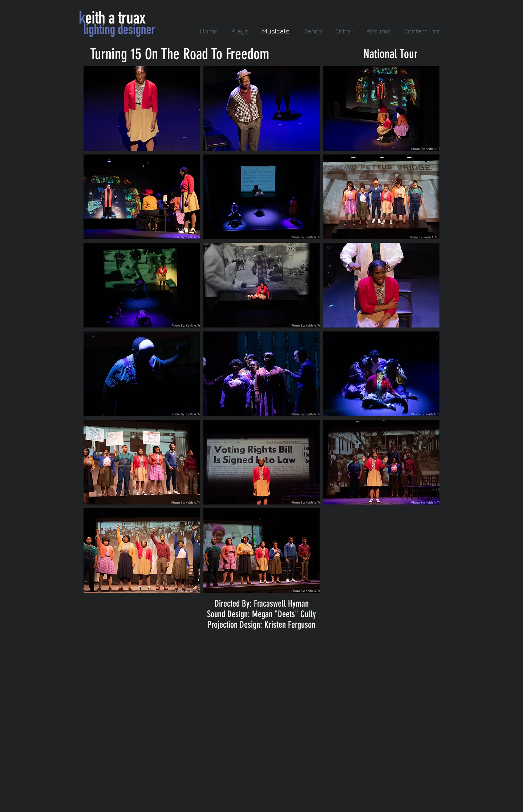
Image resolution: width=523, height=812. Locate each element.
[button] (142, 108)
